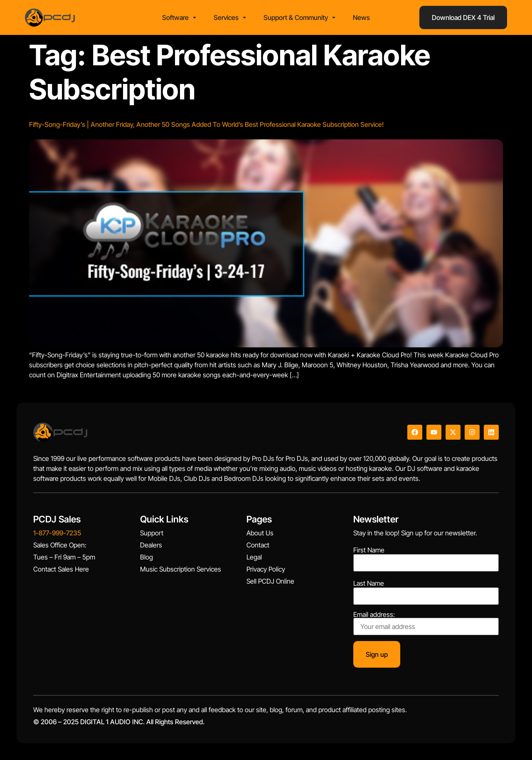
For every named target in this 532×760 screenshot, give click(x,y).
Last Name (369, 583)
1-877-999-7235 (57, 533)
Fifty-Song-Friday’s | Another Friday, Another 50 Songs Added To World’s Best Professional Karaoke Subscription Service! (206, 124)
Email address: (426, 623)
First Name (369, 550)
